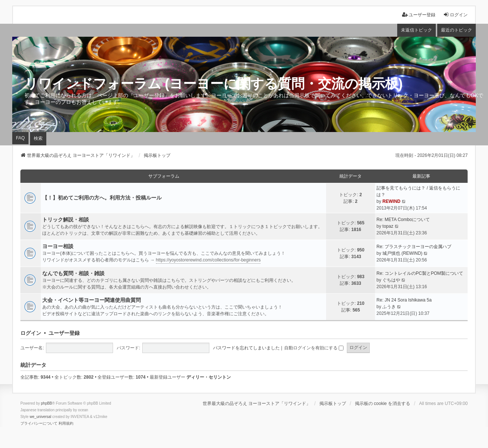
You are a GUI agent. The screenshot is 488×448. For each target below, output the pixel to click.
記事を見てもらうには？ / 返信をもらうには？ (418, 191)
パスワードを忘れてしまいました (246, 348)
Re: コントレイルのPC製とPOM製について (420, 273)
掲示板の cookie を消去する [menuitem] (383, 403)
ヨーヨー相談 (58, 246)
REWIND (391, 201)
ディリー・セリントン (209, 377)
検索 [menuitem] (38, 138)
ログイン (31, 333)
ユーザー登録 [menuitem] (419, 15)
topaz (388, 226)
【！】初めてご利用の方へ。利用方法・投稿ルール (102, 198)
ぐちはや (391, 280)
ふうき (389, 307)
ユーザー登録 (64, 333)
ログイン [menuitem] (455, 15)
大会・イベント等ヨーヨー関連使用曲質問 (92, 300)
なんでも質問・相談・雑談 (73, 273)
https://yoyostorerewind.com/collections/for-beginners (208, 260)
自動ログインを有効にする (314, 348)
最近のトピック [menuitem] (457, 30)
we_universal (40, 417)
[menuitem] (39, 424)
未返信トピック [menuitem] (416, 30)
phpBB (47, 403)
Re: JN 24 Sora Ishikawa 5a (404, 300)
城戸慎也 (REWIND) (402, 253)
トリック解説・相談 (66, 220)
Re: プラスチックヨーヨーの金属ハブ (414, 247)
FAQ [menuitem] (20, 138)
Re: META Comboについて (403, 220)
